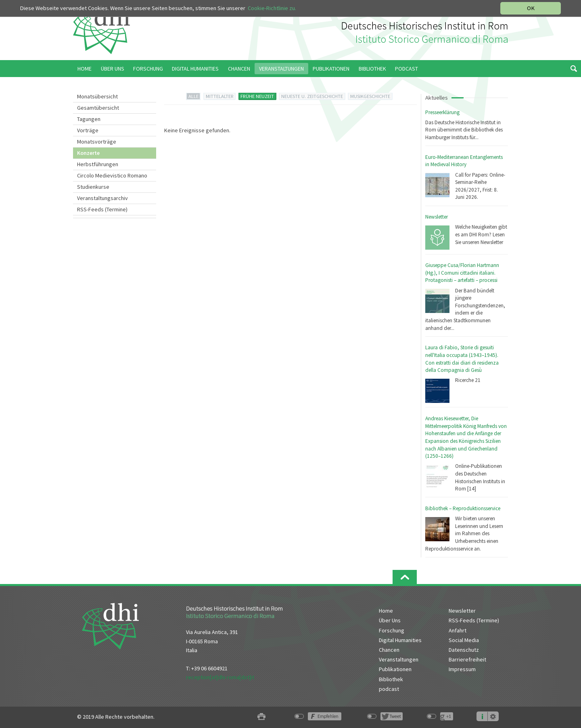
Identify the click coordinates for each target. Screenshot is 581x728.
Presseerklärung (442, 112)
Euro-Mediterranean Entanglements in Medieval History (464, 161)
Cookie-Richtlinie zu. (273, 8)
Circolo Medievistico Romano (112, 175)
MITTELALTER (220, 96)
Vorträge (88, 130)
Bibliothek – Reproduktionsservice (463, 508)
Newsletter (437, 217)
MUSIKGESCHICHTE (370, 96)
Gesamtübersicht (98, 108)
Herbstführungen (98, 164)
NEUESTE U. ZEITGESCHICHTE (312, 96)
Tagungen (89, 119)
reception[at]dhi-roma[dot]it (220, 677)
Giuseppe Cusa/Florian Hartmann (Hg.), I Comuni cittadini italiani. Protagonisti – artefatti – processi (462, 273)
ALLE (193, 96)
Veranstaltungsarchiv (102, 198)
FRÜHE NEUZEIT (257, 96)
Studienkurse (93, 187)
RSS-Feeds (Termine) (102, 209)
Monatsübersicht (97, 96)
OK (531, 8)
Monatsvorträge (97, 142)
